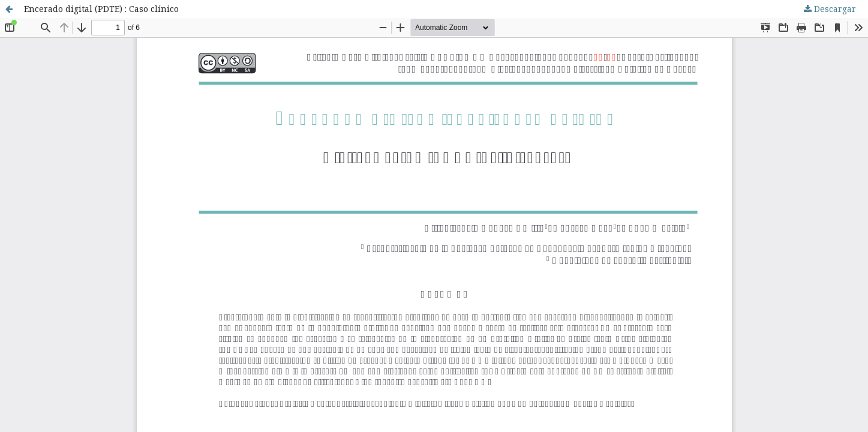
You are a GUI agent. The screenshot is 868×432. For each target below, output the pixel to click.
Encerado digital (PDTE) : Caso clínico (101, 9)
